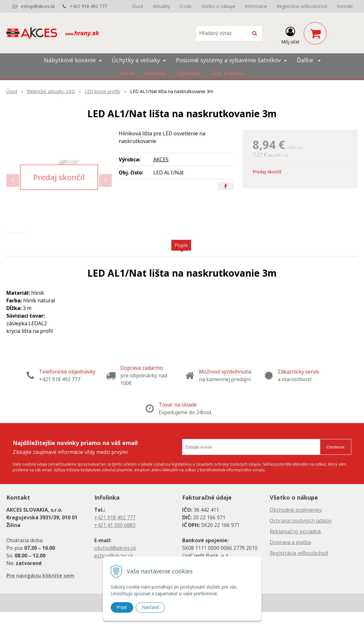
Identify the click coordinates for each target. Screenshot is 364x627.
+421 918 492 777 (88, 6)
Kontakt (345, 6)
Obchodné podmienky (296, 525)
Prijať (122, 607)
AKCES (161, 159)
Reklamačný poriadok (295, 546)
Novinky (155, 73)
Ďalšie (309, 60)
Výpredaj (189, 73)
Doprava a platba (290, 557)
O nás (186, 6)
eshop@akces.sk (38, 6)
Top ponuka (227, 73)
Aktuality (161, 6)
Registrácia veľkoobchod (302, 6)
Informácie (256, 6)
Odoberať (336, 462)
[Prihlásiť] (290, 35)
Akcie (127, 73)
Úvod (138, 6)
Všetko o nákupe (218, 6)
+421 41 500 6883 (115, 540)
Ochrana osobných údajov (301, 536)
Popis (181, 260)
